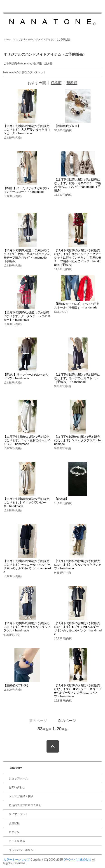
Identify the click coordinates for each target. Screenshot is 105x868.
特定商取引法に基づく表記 (25, 805)
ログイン (14, 832)
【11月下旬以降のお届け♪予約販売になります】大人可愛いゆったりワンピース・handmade (27, 130)
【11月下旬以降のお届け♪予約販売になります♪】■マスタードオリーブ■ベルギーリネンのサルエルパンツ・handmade (78, 691)
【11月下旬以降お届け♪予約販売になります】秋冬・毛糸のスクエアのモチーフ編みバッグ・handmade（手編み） (27, 256)
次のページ (67, 721)
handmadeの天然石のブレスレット (25, 72)
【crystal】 (61, 499)
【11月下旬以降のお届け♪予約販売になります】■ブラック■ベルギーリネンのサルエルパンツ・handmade (78, 629)
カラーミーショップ (17, 859)
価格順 (56, 83)
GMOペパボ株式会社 (77, 859)
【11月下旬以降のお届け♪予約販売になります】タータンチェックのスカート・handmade (27, 316)
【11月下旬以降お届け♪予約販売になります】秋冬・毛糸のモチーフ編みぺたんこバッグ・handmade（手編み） (78, 185)
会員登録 (14, 823)
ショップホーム (18, 778)
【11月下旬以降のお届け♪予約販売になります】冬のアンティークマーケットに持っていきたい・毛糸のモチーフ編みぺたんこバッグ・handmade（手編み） (78, 258)
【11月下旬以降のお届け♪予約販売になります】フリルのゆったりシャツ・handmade (78, 565)
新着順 (72, 83)
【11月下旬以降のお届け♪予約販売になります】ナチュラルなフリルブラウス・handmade (27, 627)
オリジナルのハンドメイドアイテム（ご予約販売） (44, 39)
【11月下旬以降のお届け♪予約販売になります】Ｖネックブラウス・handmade (78, 440)
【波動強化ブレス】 (17, 685)
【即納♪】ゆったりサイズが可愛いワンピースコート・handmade (26, 190)
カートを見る (17, 841)
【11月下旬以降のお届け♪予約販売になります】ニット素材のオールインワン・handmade (27, 440)
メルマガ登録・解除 (21, 796)
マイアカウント (18, 814)
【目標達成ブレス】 (67, 126)
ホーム (8, 39)
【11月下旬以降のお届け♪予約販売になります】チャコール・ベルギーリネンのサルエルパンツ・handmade (27, 566)
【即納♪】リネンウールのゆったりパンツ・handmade (26, 376)
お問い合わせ (17, 787)
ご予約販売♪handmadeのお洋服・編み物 (28, 64)
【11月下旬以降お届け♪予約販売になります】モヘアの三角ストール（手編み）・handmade (77, 378)
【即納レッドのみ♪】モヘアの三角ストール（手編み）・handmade (77, 306)
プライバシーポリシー (22, 850)
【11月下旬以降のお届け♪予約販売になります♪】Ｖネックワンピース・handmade (26, 502)
